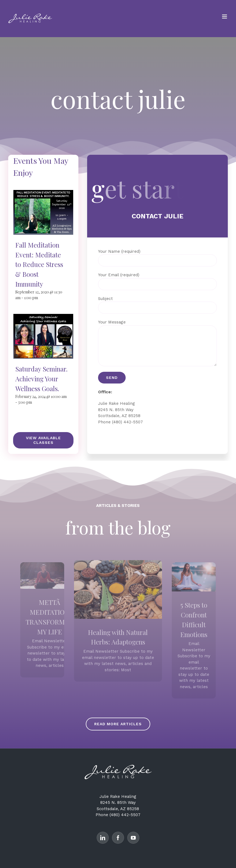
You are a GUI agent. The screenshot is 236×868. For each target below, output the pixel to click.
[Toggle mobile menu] (225, 17)
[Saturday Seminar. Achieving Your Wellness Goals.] (43, 317)
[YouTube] (133, 838)
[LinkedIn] (103, 838)
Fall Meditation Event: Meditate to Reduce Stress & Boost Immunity (39, 264)
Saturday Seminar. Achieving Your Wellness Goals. (41, 378)
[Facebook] (118, 838)
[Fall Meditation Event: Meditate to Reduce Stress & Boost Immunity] (43, 193)
